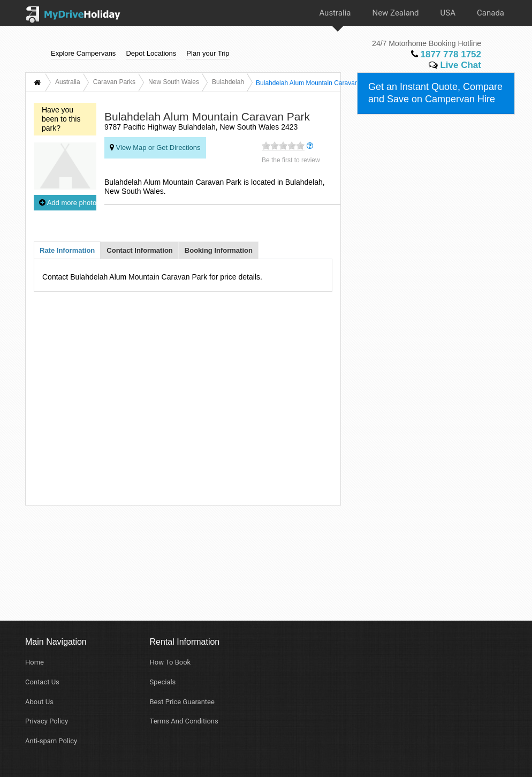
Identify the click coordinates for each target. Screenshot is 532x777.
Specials (163, 682)
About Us (39, 702)
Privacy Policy (47, 721)
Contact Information (140, 250)
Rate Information (67, 250)
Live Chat (455, 65)
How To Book (170, 662)
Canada (491, 13)
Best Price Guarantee (182, 702)
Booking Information (219, 250)
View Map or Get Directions (155, 147)
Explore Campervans (83, 53)
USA (448, 13)
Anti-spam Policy (51, 741)
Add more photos (68, 202)
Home (35, 662)
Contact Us (42, 682)
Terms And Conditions (184, 721)
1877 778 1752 (446, 54)
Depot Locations (151, 53)
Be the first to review (291, 160)
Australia (335, 13)
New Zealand (395, 13)
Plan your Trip (208, 53)
